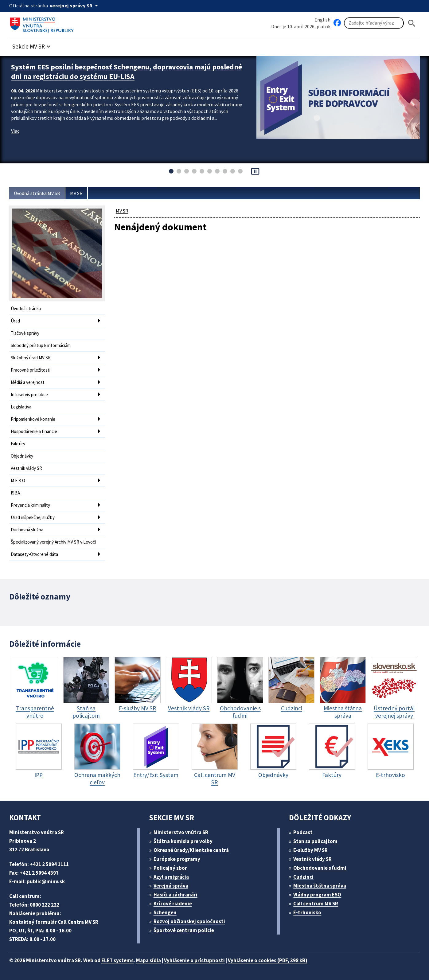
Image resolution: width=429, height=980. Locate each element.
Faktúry (18, 444)
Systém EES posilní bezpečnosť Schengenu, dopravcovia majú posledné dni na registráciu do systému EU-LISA (127, 72)
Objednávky (22, 456)
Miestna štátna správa (320, 886)
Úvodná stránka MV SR (37, 193)
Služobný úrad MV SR (31, 358)
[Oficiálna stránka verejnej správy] (75, 6)
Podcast (303, 832)
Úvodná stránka (26, 308)
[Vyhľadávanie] (374, 23)
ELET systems (117, 960)
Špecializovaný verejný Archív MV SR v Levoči (53, 542)
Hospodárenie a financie (34, 431)
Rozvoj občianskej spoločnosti (189, 921)
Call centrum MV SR (316, 904)
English (322, 20)
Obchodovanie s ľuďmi (320, 868)
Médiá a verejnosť (28, 382)
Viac (15, 131)
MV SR (76, 193)
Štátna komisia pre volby (183, 841)
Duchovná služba (27, 530)
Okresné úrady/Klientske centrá (191, 850)
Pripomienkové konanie (33, 419)
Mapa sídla (148, 960)
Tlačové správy (25, 333)
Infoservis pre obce (29, 394)
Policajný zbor (170, 868)
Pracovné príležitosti (31, 370)
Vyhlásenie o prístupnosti (194, 960)
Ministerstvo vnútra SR (181, 832)
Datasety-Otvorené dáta (34, 554)
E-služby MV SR (310, 850)
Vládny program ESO (317, 895)
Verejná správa (171, 886)
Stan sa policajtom (315, 841)
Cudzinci (303, 877)
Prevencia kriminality (30, 505)
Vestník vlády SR (26, 468)
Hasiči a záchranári (175, 895)
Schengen (165, 912)
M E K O (18, 480)
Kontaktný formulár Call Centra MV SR (54, 922)
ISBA (15, 493)
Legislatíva (21, 407)
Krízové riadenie (173, 904)
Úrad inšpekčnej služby (33, 517)
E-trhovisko (307, 912)
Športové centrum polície (184, 930)
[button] (32, 45)
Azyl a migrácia (171, 877)
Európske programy (177, 859)
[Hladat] (412, 23)
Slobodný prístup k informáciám (41, 345)
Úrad (15, 321)
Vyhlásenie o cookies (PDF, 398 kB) (268, 960)
